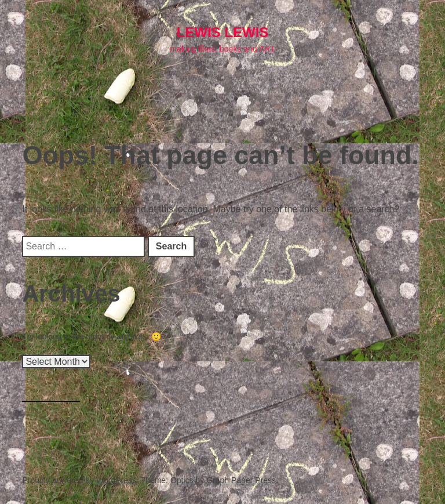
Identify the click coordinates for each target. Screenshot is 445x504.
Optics (182, 480)
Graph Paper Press (241, 480)
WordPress (116, 480)
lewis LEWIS (223, 32)
